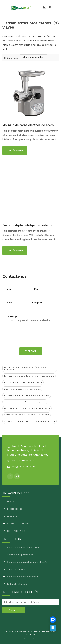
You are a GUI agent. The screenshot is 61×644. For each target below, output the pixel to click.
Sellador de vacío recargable (23, 547)
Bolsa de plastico (17, 584)
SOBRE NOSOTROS (18, 524)
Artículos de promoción (20, 555)
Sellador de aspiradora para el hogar (27, 562)
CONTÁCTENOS (16, 531)
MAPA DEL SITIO (31, 639)
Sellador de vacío (17, 569)
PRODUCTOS (14, 509)
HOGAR (11, 502)
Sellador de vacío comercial (23, 577)
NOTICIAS (13, 516)
